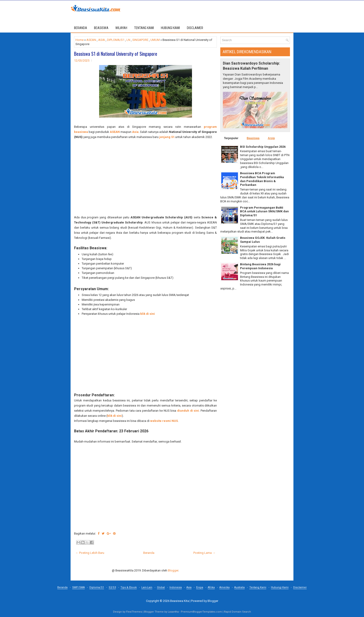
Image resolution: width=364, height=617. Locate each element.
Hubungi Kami (280, 587)
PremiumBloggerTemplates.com (201, 612)
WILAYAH (121, 28)
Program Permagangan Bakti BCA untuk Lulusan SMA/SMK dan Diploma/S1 (264, 212)
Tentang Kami (258, 587)
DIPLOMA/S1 (116, 40)
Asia (135, 132)
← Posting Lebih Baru (90, 553)
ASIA (102, 40)
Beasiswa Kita (180, 601)
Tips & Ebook (129, 587)
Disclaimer (300, 587)
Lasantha (173, 612)
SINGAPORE (140, 40)
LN (128, 40)
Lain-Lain (147, 587)
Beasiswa (253, 138)
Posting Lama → (204, 553)
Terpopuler (231, 138)
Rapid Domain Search (237, 612)
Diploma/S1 (97, 587)
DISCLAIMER (195, 28)
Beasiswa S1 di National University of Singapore (116, 54)
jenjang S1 (167, 137)
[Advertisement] (145, 177)
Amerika (224, 587)
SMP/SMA (78, 587)
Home (80, 40)
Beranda (81, 28)
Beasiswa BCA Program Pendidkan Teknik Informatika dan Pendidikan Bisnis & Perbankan (262, 179)
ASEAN (91, 40)
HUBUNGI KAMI (170, 28)
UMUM (155, 40)
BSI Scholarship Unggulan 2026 (263, 147)
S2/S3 (112, 587)
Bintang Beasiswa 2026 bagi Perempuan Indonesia (260, 266)
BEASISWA (101, 28)
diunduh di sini (188, 411)
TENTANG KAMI (144, 28)
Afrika (211, 587)
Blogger (173, 570)
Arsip (271, 138)
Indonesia (176, 587)
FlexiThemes (134, 612)
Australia (239, 587)
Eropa (200, 587)
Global (161, 587)
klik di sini (148, 314)
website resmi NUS (164, 421)
